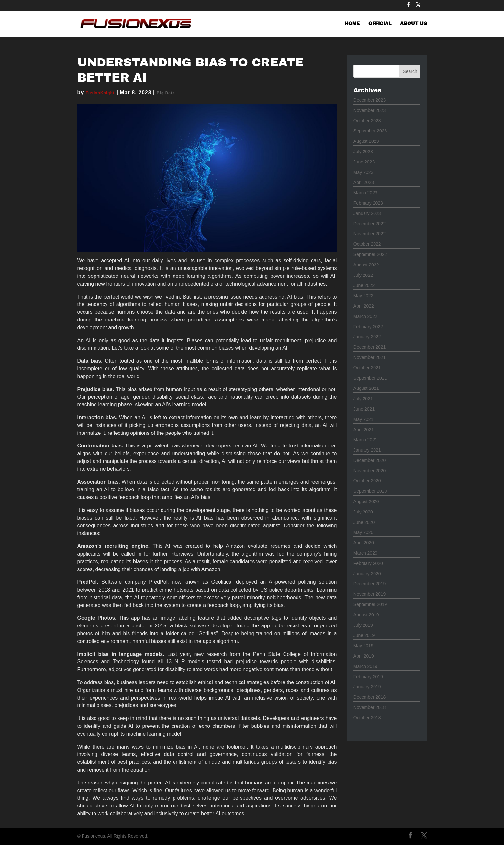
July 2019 (363, 625)
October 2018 (367, 718)
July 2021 (363, 399)
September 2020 (370, 491)
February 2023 (368, 203)
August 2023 (366, 141)
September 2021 (370, 378)
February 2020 (368, 563)
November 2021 (370, 357)
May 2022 (363, 296)
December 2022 (370, 224)
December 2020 (370, 460)
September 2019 (370, 604)
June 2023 (364, 162)
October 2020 (367, 481)
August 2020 (366, 501)
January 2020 (367, 574)
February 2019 (368, 677)
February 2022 (368, 327)
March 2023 (365, 193)
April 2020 (364, 543)
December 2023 (370, 100)
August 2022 (366, 265)
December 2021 (370, 347)
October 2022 (367, 244)
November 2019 (370, 594)
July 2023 (363, 152)
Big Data (166, 93)
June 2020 (364, 522)
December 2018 (370, 697)
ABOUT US (414, 24)
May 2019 (363, 646)
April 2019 (364, 656)
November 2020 (370, 471)
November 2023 (370, 110)
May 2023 (363, 172)
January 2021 (367, 450)
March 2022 (365, 316)
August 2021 (366, 388)
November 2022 (370, 234)
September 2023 (370, 131)
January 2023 (367, 213)
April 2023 (364, 182)
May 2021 (363, 419)
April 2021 (364, 430)
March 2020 (365, 553)
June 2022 (364, 285)
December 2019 (370, 584)
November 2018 (370, 707)
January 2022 (367, 337)
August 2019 (366, 615)
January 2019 (367, 687)
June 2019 (364, 635)
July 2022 (363, 275)
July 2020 (363, 512)
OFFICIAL (380, 24)
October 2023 (367, 121)
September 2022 (370, 254)
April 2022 (364, 306)
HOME (352, 24)
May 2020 (363, 532)
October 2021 (367, 368)
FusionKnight (100, 93)
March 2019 (365, 666)
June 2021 (364, 409)
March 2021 (365, 440)
